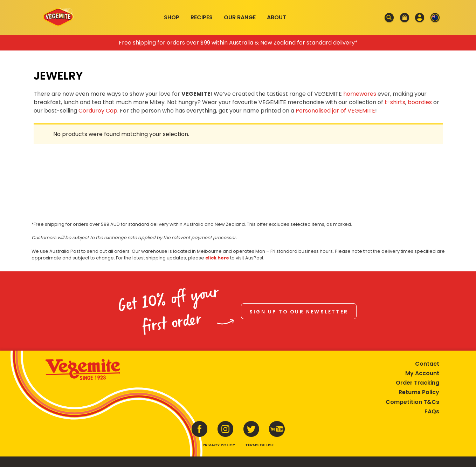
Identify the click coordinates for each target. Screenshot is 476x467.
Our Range (240, 17)
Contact (427, 364)
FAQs (432, 411)
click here (217, 258)
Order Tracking (418, 383)
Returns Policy (419, 392)
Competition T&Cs (412, 402)
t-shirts (395, 102)
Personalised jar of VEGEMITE (335, 111)
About (277, 17)
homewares (360, 94)
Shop (172, 17)
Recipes (202, 17)
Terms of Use (259, 445)
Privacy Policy (219, 445)
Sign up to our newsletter (299, 312)
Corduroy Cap (98, 111)
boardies (420, 102)
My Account (422, 373)
